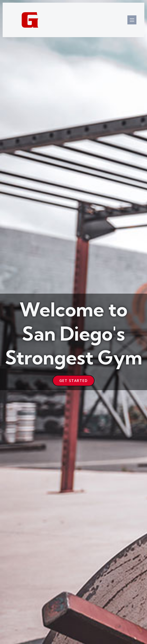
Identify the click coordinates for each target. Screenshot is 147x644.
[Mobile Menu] (132, 20)
